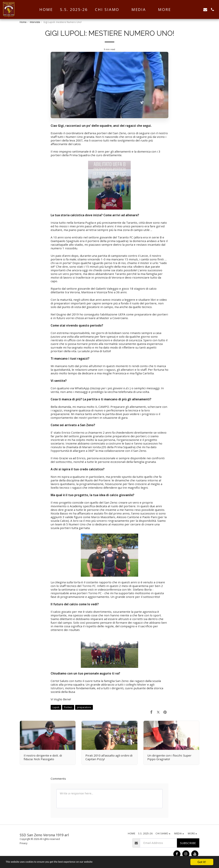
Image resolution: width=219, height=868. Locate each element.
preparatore (84, 707)
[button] (110, 10)
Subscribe (188, 843)
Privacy (24, 843)
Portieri (68, 707)
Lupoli (56, 707)
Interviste (35, 22)
